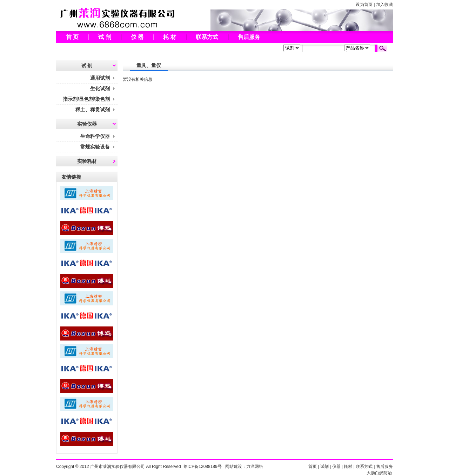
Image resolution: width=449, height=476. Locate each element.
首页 (313, 467)
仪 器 (137, 37)
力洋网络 (255, 467)
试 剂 (105, 37)
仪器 (336, 467)
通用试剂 (100, 78)
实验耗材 (87, 161)
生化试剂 (100, 88)
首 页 (72, 37)
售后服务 (249, 37)
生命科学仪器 (95, 136)
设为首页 (364, 5)
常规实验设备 (95, 147)
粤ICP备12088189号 (202, 467)
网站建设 (234, 467)
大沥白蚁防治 (379, 473)
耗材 (348, 467)
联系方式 (207, 37)
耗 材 (169, 37)
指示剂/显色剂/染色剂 (86, 99)
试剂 (324, 467)
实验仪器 (87, 124)
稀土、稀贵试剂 (93, 110)
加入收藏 (384, 5)
